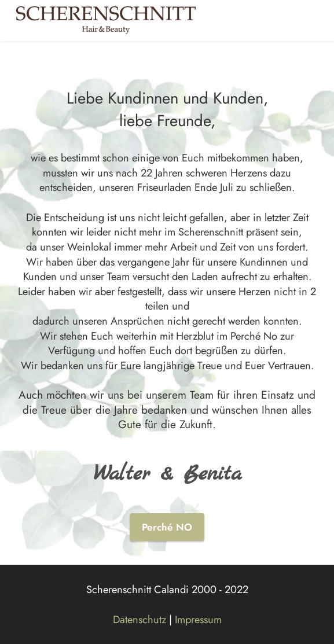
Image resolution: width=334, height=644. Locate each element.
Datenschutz (140, 619)
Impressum (198, 619)
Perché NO (167, 527)
